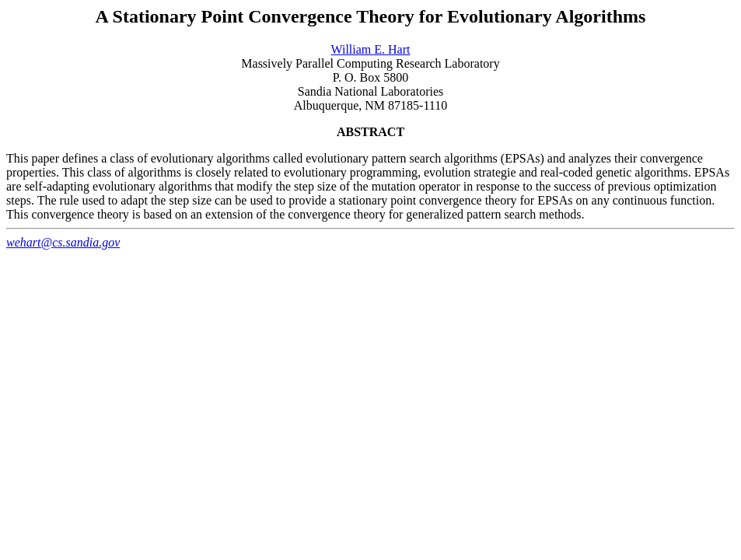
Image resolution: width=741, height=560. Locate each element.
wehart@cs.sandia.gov (63, 242)
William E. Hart (371, 49)
